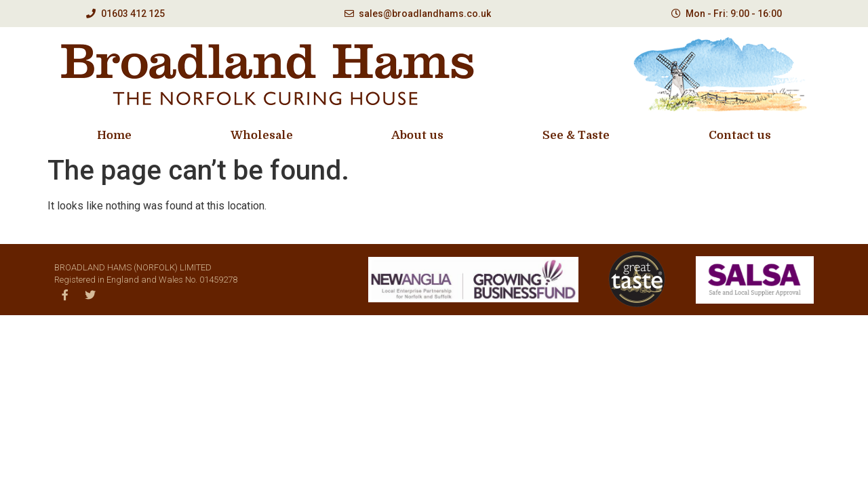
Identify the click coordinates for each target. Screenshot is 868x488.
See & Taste (576, 135)
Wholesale (262, 135)
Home (114, 135)
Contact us (740, 135)
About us (417, 135)
